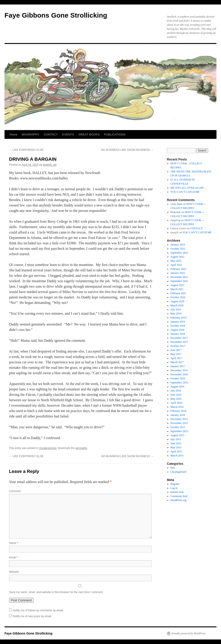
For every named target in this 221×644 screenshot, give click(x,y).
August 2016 (177, 387)
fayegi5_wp (50, 165)
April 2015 (176, 451)
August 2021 (177, 285)
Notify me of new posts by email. (32, 616)
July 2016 (176, 391)
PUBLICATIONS (115, 134)
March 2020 (177, 305)
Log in (174, 488)
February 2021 (178, 293)
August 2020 (177, 301)
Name (14, 543)
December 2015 (179, 419)
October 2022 (178, 249)
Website (14, 572)
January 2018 (178, 334)
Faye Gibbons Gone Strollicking (56, 15)
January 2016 (178, 415)
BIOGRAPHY (31, 134)
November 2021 (179, 277)
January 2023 (178, 245)
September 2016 (179, 383)
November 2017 (179, 342)
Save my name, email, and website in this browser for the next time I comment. (56, 592)
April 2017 (176, 358)
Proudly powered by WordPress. (189, 633)
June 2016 (176, 395)
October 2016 (178, 378)
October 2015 (178, 427)
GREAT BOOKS (89, 134)
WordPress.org (178, 500)
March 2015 (177, 456)
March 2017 (177, 362)
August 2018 (177, 330)
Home (13, 134)
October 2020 (178, 297)
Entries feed (177, 492)
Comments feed (179, 496)
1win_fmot (176, 204)
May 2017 (176, 354)
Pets (173, 468)
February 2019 (178, 318)
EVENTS (68, 134)
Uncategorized (48, 448)
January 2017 (178, 366)
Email (13, 557)
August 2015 (177, 435)
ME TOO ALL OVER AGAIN (187, 188)
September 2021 (179, 281)
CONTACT (51, 134)
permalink (81, 448)
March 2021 (177, 289)
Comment (15, 491)
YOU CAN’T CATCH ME (185, 192)
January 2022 (178, 273)
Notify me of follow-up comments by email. (38, 610)
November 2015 (179, 423)
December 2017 (179, 338)
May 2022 (176, 261)
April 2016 (176, 403)
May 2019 (176, 314)
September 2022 (179, 253)
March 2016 (177, 407)
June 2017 (176, 350)
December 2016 (179, 370)
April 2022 (176, 265)
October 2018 (178, 326)
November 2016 (179, 374)
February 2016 (178, 411)
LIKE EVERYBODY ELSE (26, 150)
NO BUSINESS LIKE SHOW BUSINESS (127, 150)
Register (175, 484)
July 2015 (176, 439)
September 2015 (179, 431)
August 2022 (177, 257)
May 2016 (176, 399)
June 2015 (176, 443)
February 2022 (178, 269)
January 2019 (178, 322)
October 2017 (178, 346)
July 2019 (176, 309)
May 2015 (176, 447)
